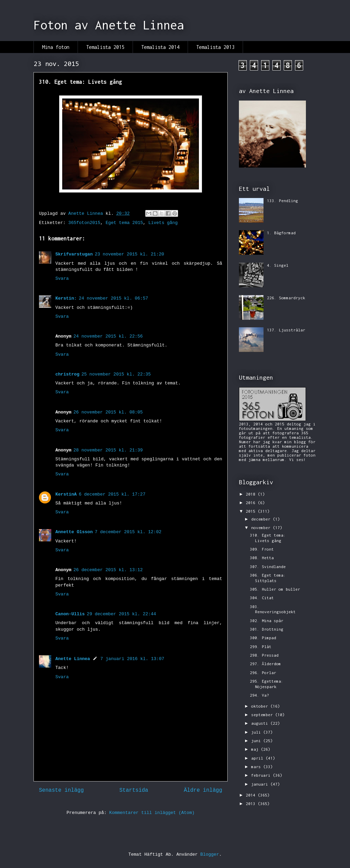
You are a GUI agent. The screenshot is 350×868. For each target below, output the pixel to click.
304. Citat (262, 598)
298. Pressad (264, 655)
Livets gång (163, 223)
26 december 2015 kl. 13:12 (108, 570)
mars (257, 767)
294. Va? (259, 695)
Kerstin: (66, 298)
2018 (252, 494)
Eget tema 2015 (124, 223)
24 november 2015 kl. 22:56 (108, 336)
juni (257, 741)
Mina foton (56, 47)
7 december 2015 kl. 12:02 (128, 532)
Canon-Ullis (70, 614)
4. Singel (278, 265)
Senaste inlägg (61, 790)
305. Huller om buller (275, 589)
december (262, 519)
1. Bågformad (281, 233)
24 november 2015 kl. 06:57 (113, 298)
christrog (67, 374)
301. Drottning (267, 629)
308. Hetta (262, 558)
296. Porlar (263, 673)
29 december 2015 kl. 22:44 (122, 614)
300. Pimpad (263, 638)
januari (261, 784)
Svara (62, 279)
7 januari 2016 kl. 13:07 (132, 659)
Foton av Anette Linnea (109, 25)
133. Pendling (282, 201)
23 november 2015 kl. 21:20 (129, 254)
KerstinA (66, 494)
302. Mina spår (267, 621)
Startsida (134, 790)
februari (262, 775)
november (262, 528)
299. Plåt (261, 647)
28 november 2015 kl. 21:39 (108, 450)
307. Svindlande (268, 567)
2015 (252, 511)
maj (256, 749)
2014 (252, 795)
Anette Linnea (73, 659)
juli (257, 732)
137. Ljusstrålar (286, 330)
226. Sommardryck (286, 298)
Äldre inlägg (203, 790)
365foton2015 (84, 223)
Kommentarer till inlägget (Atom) (152, 813)
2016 (252, 503)
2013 (252, 804)
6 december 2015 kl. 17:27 (112, 494)
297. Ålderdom (265, 664)
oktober (261, 706)
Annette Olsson (74, 532)
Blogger (210, 854)
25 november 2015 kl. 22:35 (116, 374)
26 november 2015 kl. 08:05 (108, 412)
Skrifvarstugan (74, 254)
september (263, 715)
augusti (261, 723)
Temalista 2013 (215, 47)
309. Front (262, 549)
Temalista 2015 (105, 47)
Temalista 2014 (160, 47)
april (258, 758)
